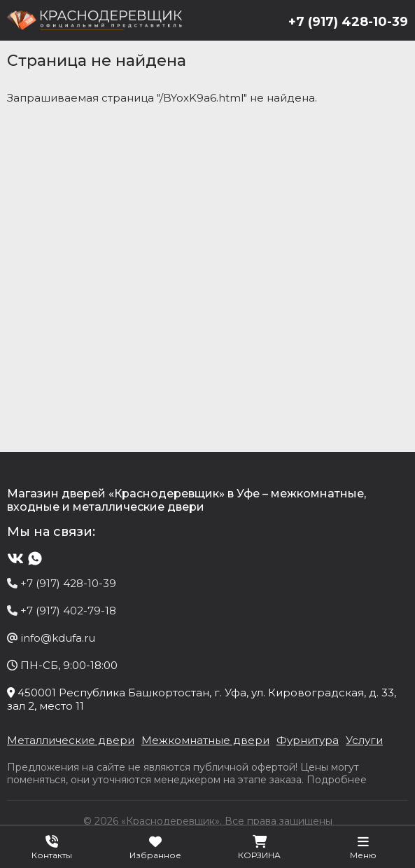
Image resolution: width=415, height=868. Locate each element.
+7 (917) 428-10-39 (348, 22)
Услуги (364, 740)
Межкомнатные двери (205, 740)
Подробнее (337, 780)
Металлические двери (71, 740)
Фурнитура (308, 740)
